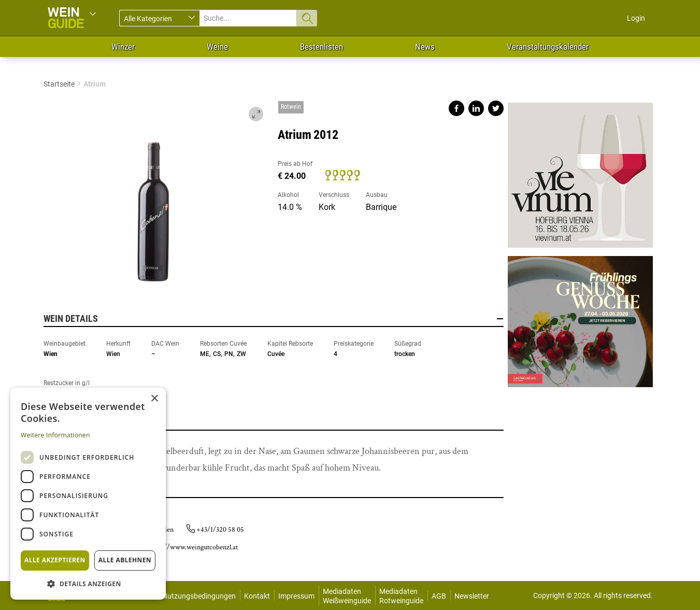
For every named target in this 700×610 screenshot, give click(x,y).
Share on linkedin (476, 108)
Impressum (296, 596)
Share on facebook (456, 108)
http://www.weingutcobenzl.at (194, 547)
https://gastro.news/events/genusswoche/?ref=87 (580, 317)
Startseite (59, 84)
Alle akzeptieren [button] (55, 560)
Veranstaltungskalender (548, 47)
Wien (51, 354)
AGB (439, 596)
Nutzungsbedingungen (199, 596)
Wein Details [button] (274, 319)
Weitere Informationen (55, 435)
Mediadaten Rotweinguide (401, 596)
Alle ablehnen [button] (125, 560)
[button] (88, 583)
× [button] (154, 399)
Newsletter (472, 596)
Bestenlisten (322, 47)
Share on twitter (496, 108)
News (425, 47)
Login (636, 18)
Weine (217, 47)
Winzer (123, 47)
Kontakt (257, 596)
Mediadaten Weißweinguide (347, 596)
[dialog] (88, 494)
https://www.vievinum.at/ (580, 175)
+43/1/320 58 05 (220, 530)
